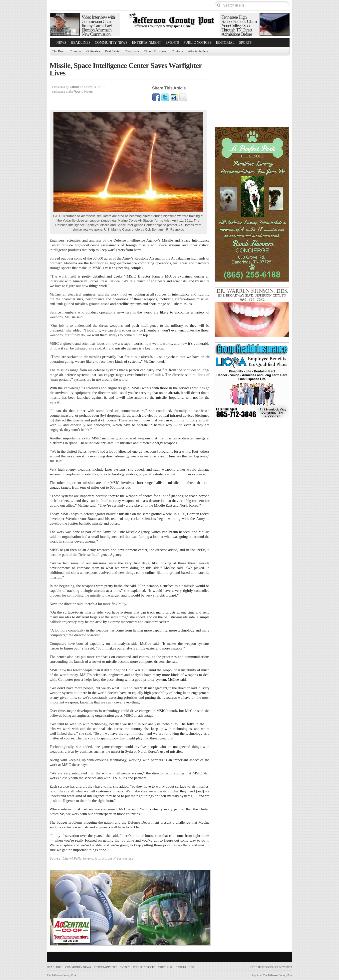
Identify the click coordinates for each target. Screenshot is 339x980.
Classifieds (132, 51)
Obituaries (93, 51)
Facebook (156, 97)
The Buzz (58, 51)
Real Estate (112, 51)
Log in (255, 975)
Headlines (81, 43)
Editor (74, 87)
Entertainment (146, 43)
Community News (111, 43)
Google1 (174, 97)
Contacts (177, 51)
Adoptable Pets (198, 51)
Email (183, 97)
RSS (191, 967)
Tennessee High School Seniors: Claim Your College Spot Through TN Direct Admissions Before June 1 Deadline (239, 28)
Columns (76, 51)
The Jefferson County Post (271, 967)
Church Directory (155, 51)
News (61, 43)
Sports (245, 43)
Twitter (165, 97)
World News (83, 92)
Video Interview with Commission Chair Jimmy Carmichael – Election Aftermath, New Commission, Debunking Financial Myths (98, 30)
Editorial (225, 43)
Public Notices (197, 43)
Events (172, 43)
